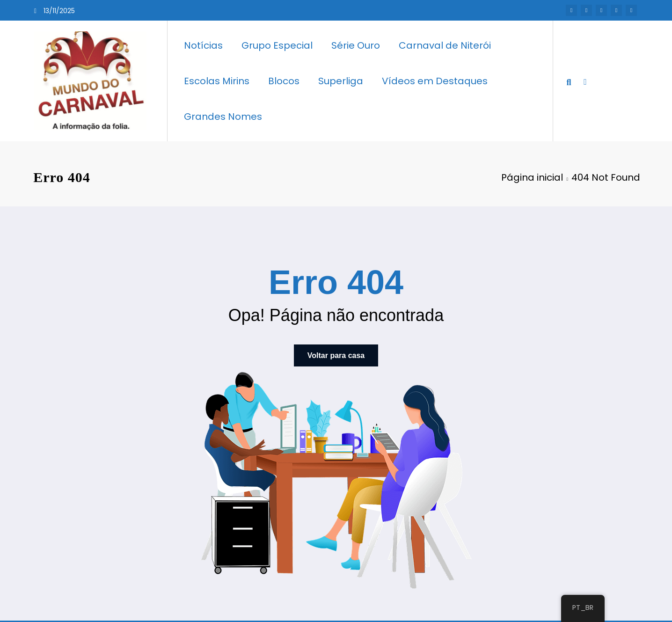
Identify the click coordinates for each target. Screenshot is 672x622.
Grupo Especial (277, 45)
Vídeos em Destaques (435, 81)
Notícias (203, 45)
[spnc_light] (585, 80)
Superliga (341, 81)
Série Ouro (356, 45)
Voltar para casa (336, 355)
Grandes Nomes (223, 117)
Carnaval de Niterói (445, 45)
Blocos (284, 81)
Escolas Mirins (217, 81)
